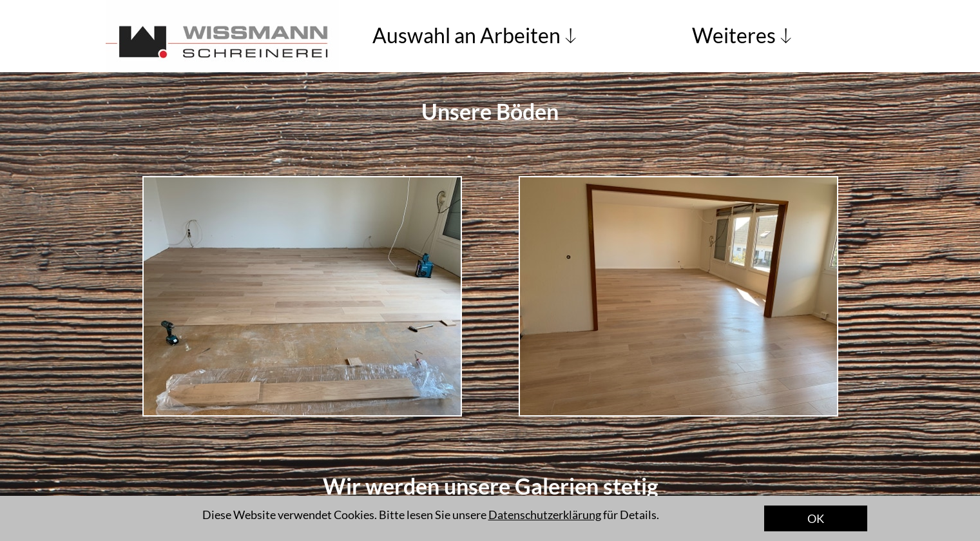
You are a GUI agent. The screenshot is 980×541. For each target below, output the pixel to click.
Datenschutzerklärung (545, 515)
